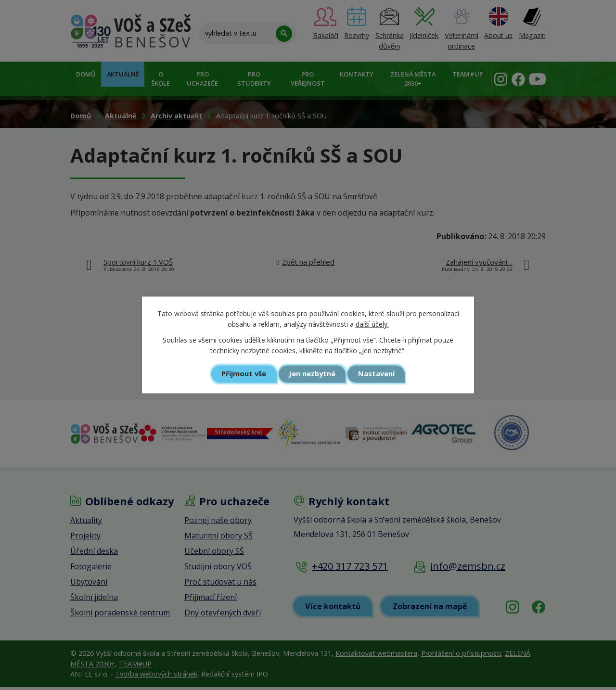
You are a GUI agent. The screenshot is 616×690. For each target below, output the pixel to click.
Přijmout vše (243, 374)
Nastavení (377, 374)
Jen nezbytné (312, 374)
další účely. (372, 325)
